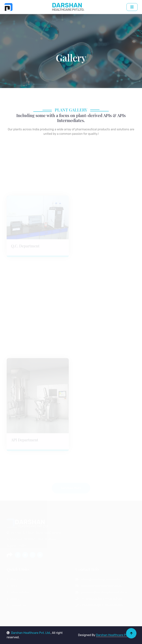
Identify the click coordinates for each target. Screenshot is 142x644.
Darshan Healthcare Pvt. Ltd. (29, 633)
